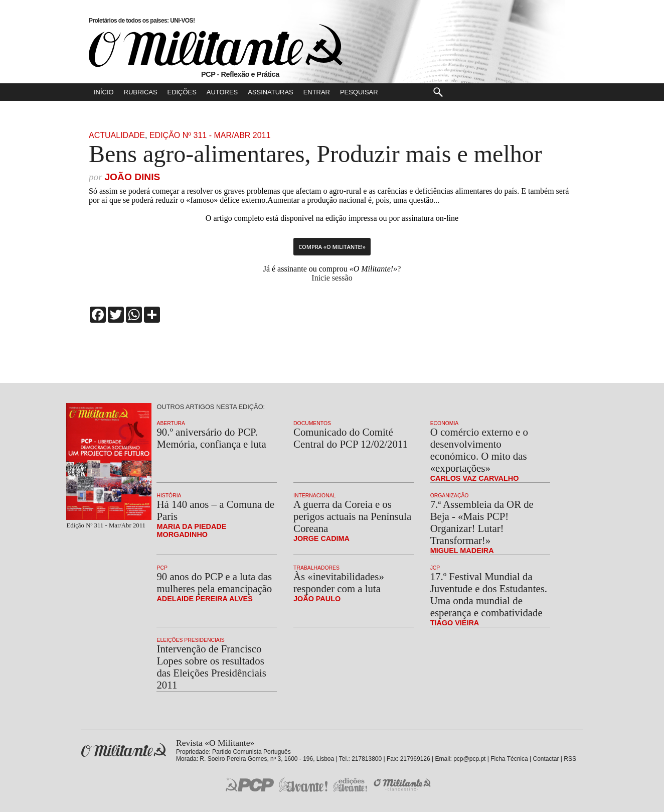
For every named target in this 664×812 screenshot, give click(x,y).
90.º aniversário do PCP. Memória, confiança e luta (211, 438)
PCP (162, 568)
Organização (450, 496)
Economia (445, 423)
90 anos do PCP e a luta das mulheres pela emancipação (214, 582)
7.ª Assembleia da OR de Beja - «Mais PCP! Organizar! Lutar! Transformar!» (482, 522)
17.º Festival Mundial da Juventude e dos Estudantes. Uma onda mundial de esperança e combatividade (489, 594)
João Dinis (132, 177)
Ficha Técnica (509, 759)
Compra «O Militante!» (332, 247)
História (169, 496)
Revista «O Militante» (124, 750)
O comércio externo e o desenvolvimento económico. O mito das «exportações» (479, 450)
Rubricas (141, 92)
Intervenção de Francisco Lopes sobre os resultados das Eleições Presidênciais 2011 (211, 667)
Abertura (171, 423)
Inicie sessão (332, 278)
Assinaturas (270, 92)
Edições (182, 92)
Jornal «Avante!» (303, 785)
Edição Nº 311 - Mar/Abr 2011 (210, 135)
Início (104, 92)
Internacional (314, 496)
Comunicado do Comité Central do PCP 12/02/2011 (351, 438)
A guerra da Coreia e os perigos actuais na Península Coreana (352, 516)
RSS (570, 759)
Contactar (546, 759)
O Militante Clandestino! (403, 785)
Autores (222, 92)
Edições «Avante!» (350, 785)
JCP (435, 568)
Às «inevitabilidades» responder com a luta (339, 582)
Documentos (312, 423)
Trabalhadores (316, 568)
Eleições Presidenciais (190, 640)
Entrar (317, 92)
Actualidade (117, 135)
